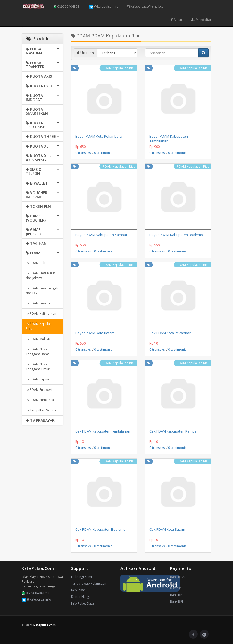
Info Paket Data (82, 603)
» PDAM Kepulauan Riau (41, 326)
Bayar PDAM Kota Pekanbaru (99, 136)
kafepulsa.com (45, 625)
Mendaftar (201, 20)
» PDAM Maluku (38, 339)
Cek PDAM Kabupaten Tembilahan (103, 431)
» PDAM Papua (37, 379)
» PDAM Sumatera (40, 400)
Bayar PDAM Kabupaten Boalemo (176, 235)
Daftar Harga (81, 597)
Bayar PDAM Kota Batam (95, 333)
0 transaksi (83, 153)
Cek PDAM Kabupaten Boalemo (100, 529)
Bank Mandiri (176, 586)
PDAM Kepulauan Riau (119, 68)
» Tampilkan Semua (41, 410)
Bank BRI (176, 601)
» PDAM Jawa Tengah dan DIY (42, 291)
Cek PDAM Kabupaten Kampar (174, 431)
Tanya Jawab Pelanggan (89, 583)
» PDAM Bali (35, 263)
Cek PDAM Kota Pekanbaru (171, 333)
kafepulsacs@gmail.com (147, 6)
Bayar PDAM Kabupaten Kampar (101, 235)
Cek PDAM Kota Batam (167, 529)
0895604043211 (67, 6)
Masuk (177, 20)
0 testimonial (104, 153)
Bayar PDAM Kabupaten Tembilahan (169, 139)
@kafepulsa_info (104, 7)
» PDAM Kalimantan (41, 314)
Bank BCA (177, 577)
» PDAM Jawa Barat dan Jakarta (41, 276)
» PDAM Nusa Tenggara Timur (38, 367)
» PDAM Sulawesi (39, 390)
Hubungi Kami (82, 577)
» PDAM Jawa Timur (41, 303)
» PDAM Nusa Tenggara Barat (37, 352)
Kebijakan (78, 590)
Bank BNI (177, 595)
